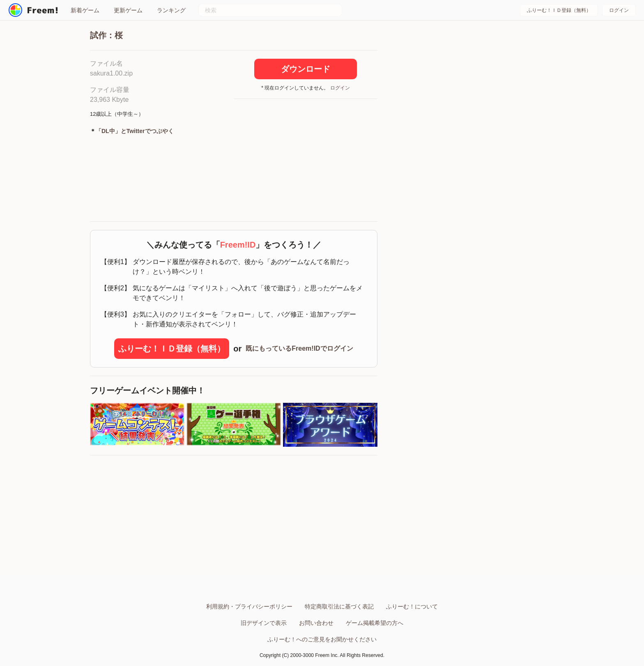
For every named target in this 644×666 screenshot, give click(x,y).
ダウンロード (306, 69)
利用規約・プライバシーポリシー (249, 606)
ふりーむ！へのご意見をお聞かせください (322, 639)
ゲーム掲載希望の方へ (375, 623)
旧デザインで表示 (264, 623)
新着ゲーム (85, 10)
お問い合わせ (316, 623)
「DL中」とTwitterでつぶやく (135, 131)
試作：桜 (106, 35)
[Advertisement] (306, 161)
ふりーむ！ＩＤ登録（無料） (559, 10)
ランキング (171, 10)
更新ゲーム (128, 10)
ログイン (619, 10)
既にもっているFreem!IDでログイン (299, 348)
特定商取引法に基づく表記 (339, 606)
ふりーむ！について (412, 606)
